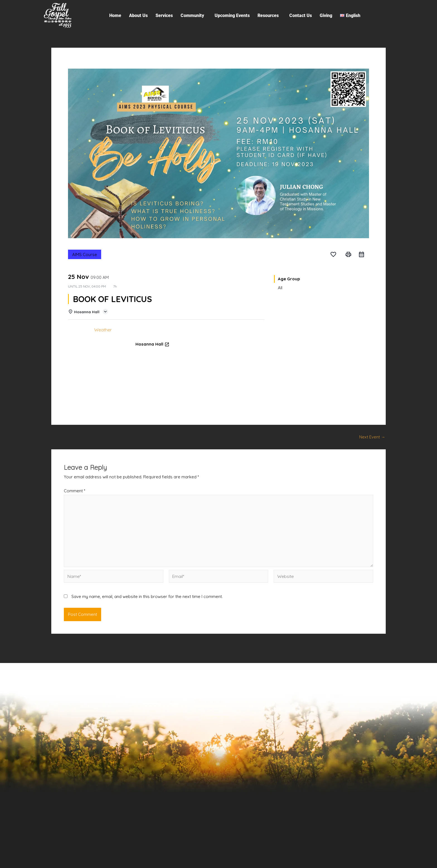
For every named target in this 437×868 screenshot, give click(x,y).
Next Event (372, 437)
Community (192, 15)
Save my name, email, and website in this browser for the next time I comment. (147, 592)
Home (115, 15)
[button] (194, 16)
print (348, 254)
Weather (102, 330)
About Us (138, 15)
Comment (75, 490)
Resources (268, 15)
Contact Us (301, 15)
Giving (326, 15)
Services (164, 15)
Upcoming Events (232, 15)
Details (79, 330)
